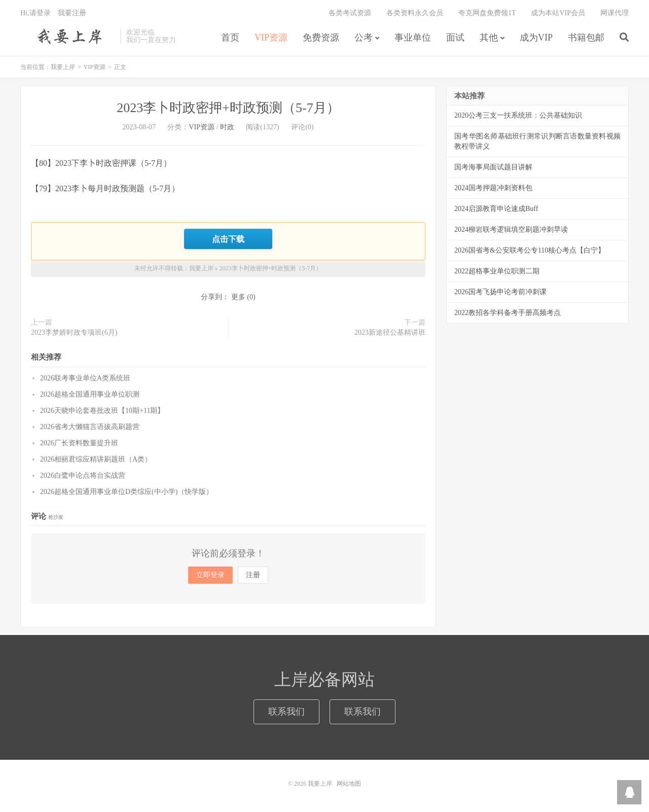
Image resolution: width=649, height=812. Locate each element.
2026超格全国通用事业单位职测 (90, 394)
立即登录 (210, 575)
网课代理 (615, 13)
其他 (489, 38)
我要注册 (72, 13)
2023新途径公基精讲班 (390, 332)
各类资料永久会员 (415, 13)
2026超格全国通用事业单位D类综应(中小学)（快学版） (127, 492)
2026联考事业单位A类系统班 (85, 378)
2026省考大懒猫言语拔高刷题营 (90, 427)
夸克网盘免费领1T (487, 13)
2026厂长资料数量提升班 (79, 443)
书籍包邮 (586, 38)
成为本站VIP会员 (558, 13)
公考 (364, 38)
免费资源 (321, 38)
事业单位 (413, 38)
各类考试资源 (350, 13)
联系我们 (286, 712)
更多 (238, 297)
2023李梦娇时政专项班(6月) (74, 332)
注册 (253, 575)
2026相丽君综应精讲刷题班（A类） (96, 459)
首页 (230, 38)
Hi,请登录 (35, 13)
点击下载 (228, 239)
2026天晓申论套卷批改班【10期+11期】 (102, 411)
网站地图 (349, 784)
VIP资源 (271, 38)
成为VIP (536, 38)
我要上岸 (68, 36)
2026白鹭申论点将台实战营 (83, 475)
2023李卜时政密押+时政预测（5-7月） (228, 108)
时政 (227, 127)
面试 (455, 38)
